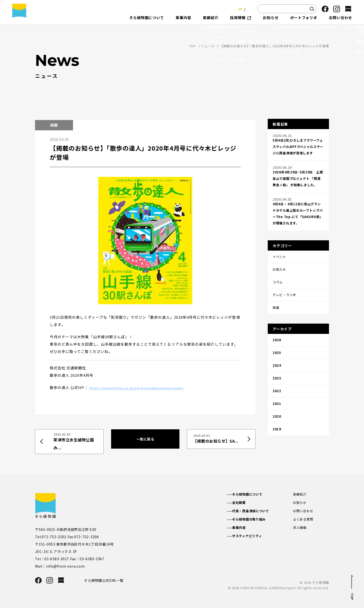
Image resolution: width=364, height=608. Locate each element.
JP (239, 9)
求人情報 (300, 529)
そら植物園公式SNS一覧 (106, 580)
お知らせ (300, 503)
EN (249, 9)
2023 (277, 350)
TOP (192, 46)
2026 (277, 319)
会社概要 (243, 503)
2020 (277, 381)
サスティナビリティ (252, 538)
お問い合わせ (304, 512)
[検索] (312, 9)
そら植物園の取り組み (254, 521)
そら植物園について (252, 494)
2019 (277, 391)
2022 (277, 360)
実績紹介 (300, 494)
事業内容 (243, 529)
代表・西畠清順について (256, 512)
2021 (277, 371)
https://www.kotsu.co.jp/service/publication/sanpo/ (143, 387)
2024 (277, 340)
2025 (277, 329)
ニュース (208, 46)
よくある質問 (304, 521)
